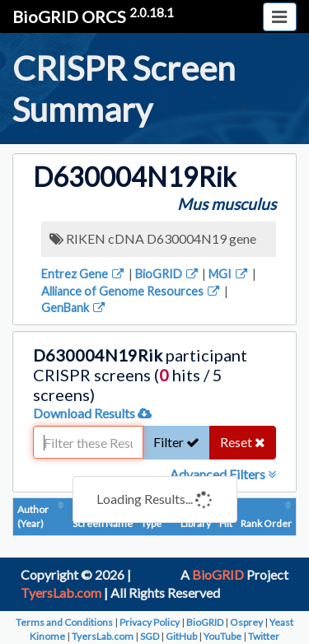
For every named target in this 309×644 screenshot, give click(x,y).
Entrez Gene (84, 274)
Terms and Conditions (64, 622)
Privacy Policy (150, 622)
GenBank (74, 308)
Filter (176, 442)
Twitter (264, 636)
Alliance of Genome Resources (131, 291)
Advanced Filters (223, 474)
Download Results (92, 413)
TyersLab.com (61, 593)
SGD (150, 636)
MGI (229, 274)
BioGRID (168, 274)
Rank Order (266, 523)
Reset (243, 442)
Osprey (246, 622)
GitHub (181, 636)
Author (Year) (33, 516)
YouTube (222, 636)
